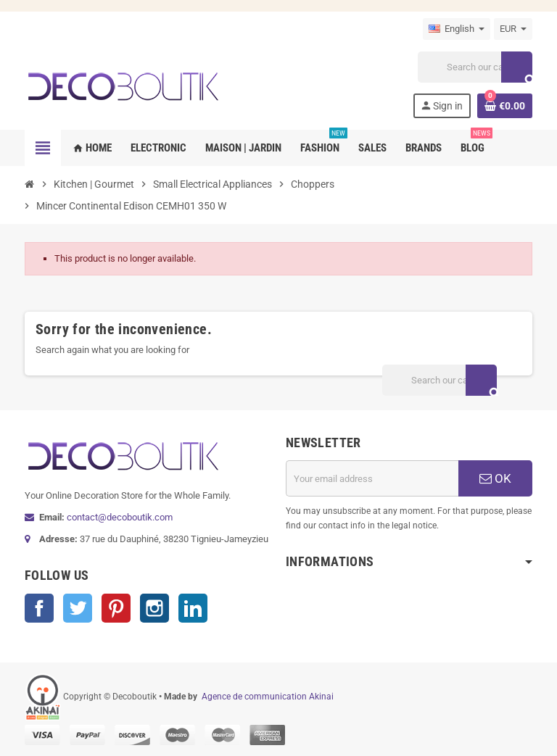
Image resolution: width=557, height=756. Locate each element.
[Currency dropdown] (513, 29)
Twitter (78, 608)
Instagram (154, 608)
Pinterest (116, 608)
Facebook (39, 608)
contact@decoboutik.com (120, 517)
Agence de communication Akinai (268, 697)
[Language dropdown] (457, 29)
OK (495, 478)
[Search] (475, 67)
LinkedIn (193, 608)
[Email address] (372, 478)
